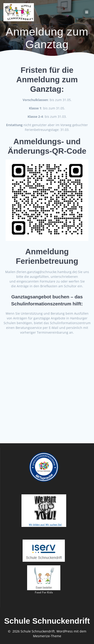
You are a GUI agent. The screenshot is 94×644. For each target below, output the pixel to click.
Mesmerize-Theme (47, 636)
